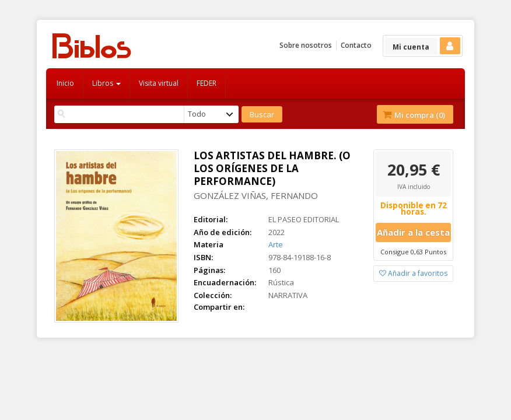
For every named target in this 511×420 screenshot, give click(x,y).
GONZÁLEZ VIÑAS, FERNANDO (256, 195)
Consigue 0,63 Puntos (413, 252)
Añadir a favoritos (413, 273)
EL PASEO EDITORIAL (304, 219)
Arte (276, 244)
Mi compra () (414, 115)
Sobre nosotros (306, 45)
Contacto (356, 45)
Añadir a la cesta (413, 232)
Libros (106, 83)
